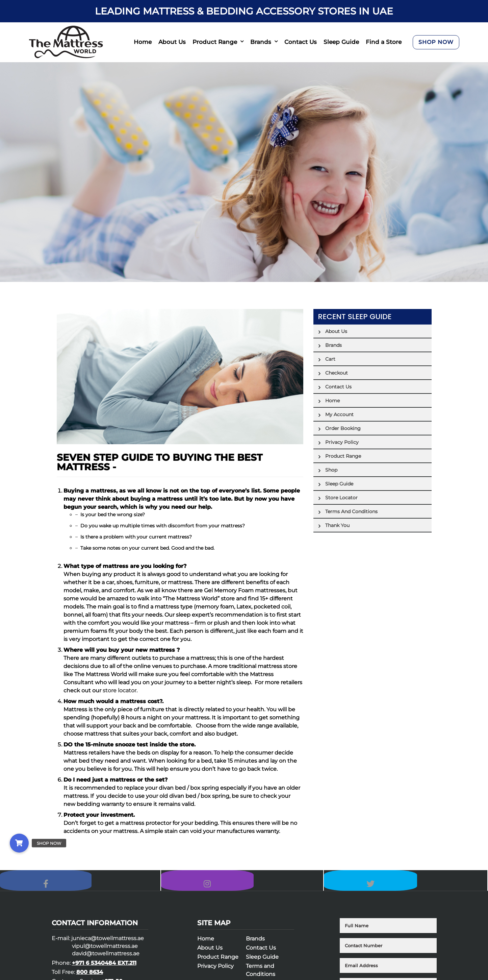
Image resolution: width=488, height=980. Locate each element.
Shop (331, 470)
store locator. (120, 690)
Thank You (337, 525)
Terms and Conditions (351, 511)
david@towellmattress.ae (106, 960)
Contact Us (301, 42)
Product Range (215, 42)
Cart (330, 359)
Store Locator (341, 498)
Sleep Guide (341, 42)
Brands (261, 42)
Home (143, 42)
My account (339, 414)
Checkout (337, 373)
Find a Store (384, 42)
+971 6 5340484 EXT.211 (104, 969)
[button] (19, 843)
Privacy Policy (342, 442)
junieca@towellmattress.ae (108, 945)
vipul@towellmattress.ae (105, 952)
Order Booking (343, 428)
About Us (172, 42)
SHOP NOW (436, 42)
